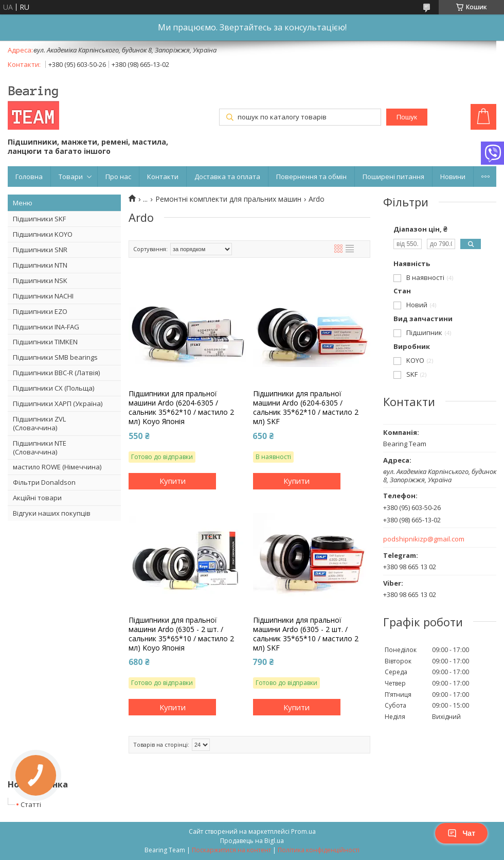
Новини (453, 177)
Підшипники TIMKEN (45, 342)
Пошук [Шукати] (407, 117)
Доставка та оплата (227, 177)
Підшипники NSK (40, 280)
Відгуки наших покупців (52, 513)
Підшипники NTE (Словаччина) (40, 447)
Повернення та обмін (311, 177)
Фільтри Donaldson (44, 482)
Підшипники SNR (40, 250)
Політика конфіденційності (319, 850)
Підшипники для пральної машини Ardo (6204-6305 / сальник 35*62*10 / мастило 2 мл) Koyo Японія (181, 408)
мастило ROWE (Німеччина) (57, 467)
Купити (173, 481)
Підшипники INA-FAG (46, 327)
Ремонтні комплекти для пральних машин (228, 199)
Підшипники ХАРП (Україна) (58, 403)
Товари (71, 177)
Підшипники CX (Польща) (53, 388)
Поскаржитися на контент (231, 850)
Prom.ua (303, 831)
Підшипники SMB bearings (55, 357)
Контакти (163, 177)
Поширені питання (393, 177)
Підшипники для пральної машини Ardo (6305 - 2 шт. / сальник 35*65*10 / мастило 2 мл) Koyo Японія (181, 634)
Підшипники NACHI (43, 296)
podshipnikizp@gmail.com (424, 539)
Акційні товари (37, 498)
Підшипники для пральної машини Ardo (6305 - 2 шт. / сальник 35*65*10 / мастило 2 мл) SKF (306, 634)
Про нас (118, 177)
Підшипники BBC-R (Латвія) (56, 373)
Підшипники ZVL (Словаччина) (39, 423)
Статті (31, 804)
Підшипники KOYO (43, 234)
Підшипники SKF (39, 219)
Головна (29, 177)
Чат (461, 833)
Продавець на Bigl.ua (252, 841)
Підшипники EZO (40, 311)
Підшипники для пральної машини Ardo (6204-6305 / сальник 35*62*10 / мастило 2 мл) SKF (306, 408)
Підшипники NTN (40, 265)
